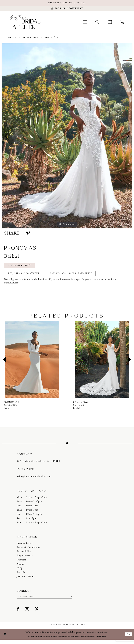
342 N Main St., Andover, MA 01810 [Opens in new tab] (38, 465)
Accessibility (24, 555)
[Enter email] (44, 601)
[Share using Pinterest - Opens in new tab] (28, 235)
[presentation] (32, 364)
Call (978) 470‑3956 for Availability (83, 277)
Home (12, 39)
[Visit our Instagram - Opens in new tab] (27, 614)
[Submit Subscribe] (71, 601)
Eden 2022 (51, 39)
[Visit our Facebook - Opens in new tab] (18, 614)
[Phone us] (122, 23)
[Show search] (97, 23)
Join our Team (25, 581)
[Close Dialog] (5, 639)
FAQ (19, 572)
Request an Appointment (27, 277)
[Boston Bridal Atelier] (25, 23)
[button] (85, 23)
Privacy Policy (25, 547)
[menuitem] (85, 23)
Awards (21, 576)
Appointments (25, 559)
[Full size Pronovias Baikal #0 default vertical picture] (67, 137)
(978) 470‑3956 (26, 473)
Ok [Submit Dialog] (128, 638)
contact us (97, 283)
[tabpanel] (67, 137)
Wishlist (21, 564)
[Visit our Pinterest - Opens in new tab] (37, 614)
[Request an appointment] (67, 9)
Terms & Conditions (28, 551)
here (104, 640)
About (20, 568)
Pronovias (30, 39)
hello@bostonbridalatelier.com (34, 481)
